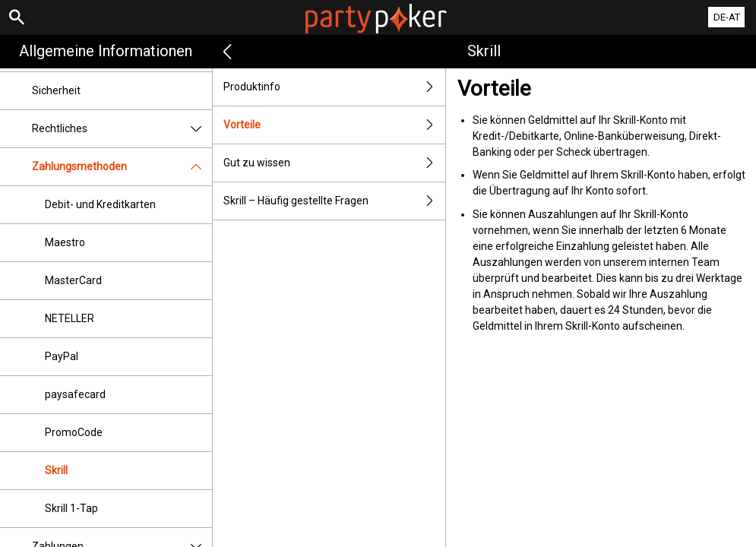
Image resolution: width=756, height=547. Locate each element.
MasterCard (73, 280)
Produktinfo (335, 87)
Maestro (65, 242)
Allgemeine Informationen (106, 51)
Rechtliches (122, 129)
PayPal (62, 356)
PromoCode (74, 432)
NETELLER (70, 318)
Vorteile (335, 125)
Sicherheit (56, 90)
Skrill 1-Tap (71, 508)
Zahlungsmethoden (122, 167)
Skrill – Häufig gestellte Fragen (335, 201)
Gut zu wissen (335, 163)
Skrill (56, 470)
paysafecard (75, 394)
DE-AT (727, 17)
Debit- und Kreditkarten (100, 204)
